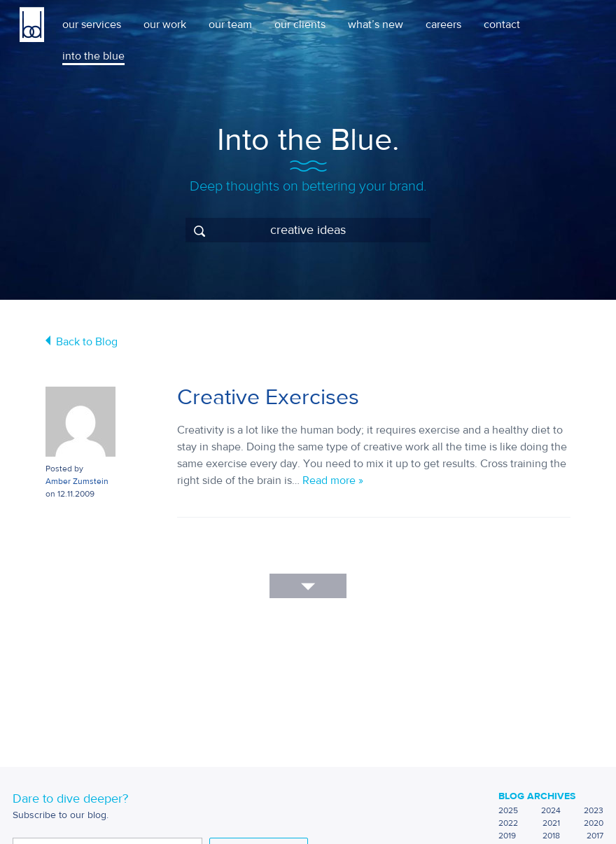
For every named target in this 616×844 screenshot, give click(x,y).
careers (443, 25)
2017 (595, 836)
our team (230, 25)
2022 (508, 823)
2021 (551, 823)
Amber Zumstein (77, 481)
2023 (594, 810)
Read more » (333, 480)
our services (92, 25)
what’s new (376, 25)
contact (502, 25)
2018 (551, 836)
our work (165, 25)
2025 (508, 810)
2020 (594, 823)
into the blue (93, 56)
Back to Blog (87, 342)
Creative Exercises (268, 397)
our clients (300, 25)
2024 (551, 810)
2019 (507, 836)
